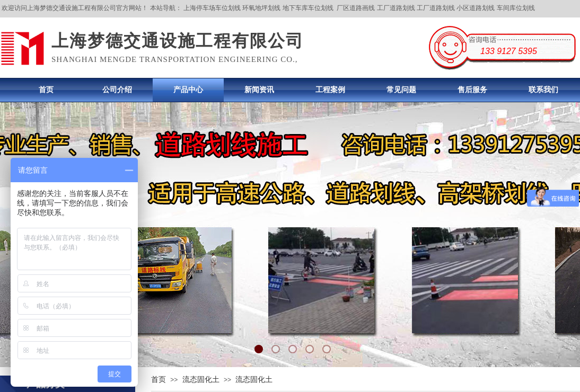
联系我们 (543, 90)
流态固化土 (201, 379)
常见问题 (401, 90)
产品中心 (188, 90)
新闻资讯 (259, 90)
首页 (46, 90)
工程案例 (330, 90)
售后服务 (472, 90)
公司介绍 (117, 90)
